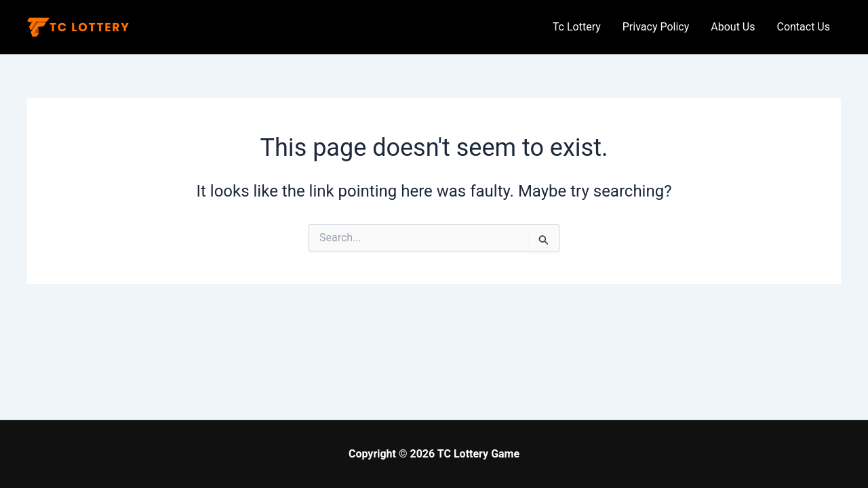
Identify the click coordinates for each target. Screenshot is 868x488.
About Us (733, 27)
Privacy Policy (656, 27)
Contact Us (803, 27)
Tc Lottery (577, 27)
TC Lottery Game (478, 454)
